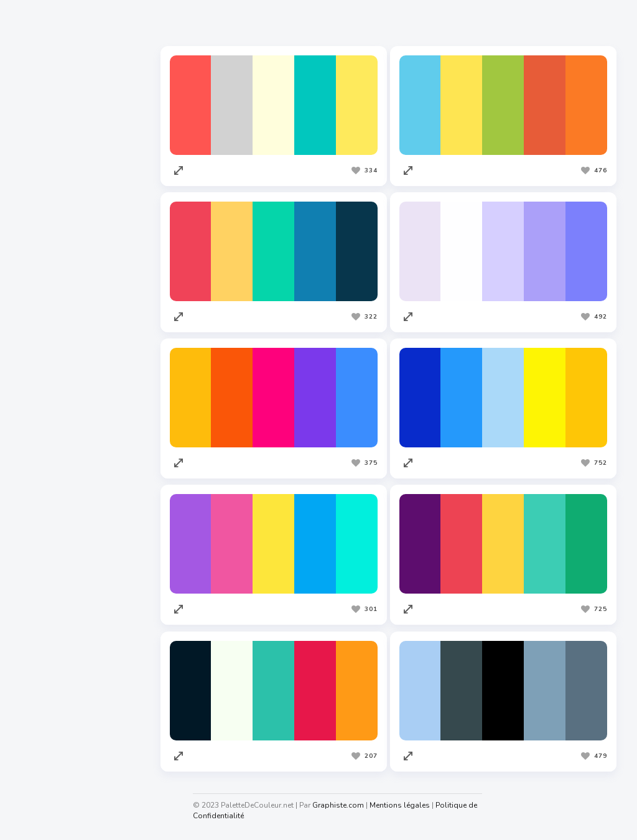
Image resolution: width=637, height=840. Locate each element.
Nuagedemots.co (54, 733)
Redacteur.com (50, 564)
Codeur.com (44, 541)
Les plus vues (323, 24)
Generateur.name (55, 757)
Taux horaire (46, 780)
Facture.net (43, 612)
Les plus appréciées (226, 24)
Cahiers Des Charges (63, 709)
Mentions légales (406, 805)
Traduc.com (44, 588)
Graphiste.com (49, 517)
